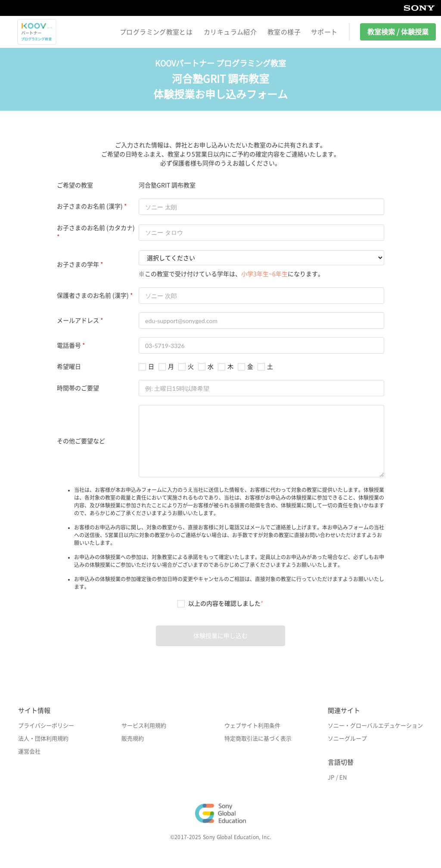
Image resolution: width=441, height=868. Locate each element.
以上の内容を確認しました (226, 604)
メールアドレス (78, 320)
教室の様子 (284, 32)
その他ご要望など (81, 441)
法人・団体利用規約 (43, 739)
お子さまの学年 (78, 264)
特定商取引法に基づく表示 (258, 739)
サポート (324, 32)
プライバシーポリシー (46, 726)
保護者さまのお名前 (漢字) (93, 296)
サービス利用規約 (144, 726)
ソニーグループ (347, 739)
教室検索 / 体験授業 (398, 32)
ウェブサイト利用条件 (252, 726)
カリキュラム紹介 (230, 32)
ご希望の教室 (75, 185)
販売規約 (133, 739)
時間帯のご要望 (78, 388)
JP (331, 777)
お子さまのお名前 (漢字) (90, 206)
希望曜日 (69, 367)
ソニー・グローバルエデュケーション (375, 726)
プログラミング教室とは (156, 32)
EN (343, 777)
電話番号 (69, 345)
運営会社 (29, 751)
